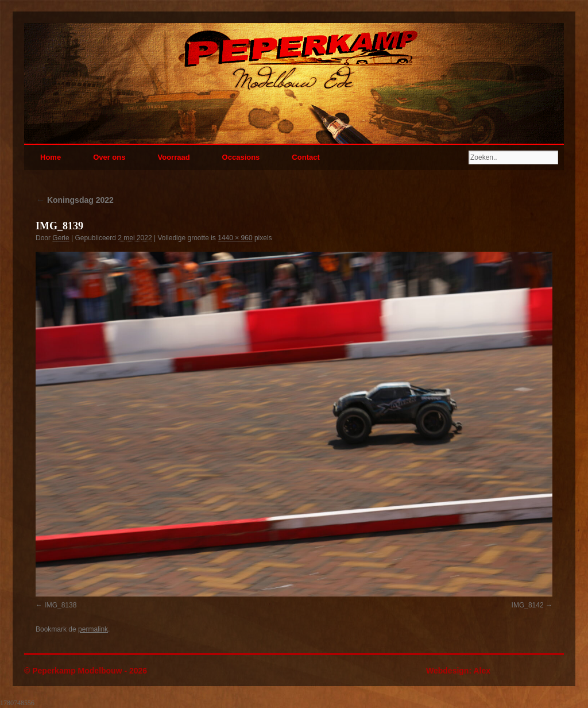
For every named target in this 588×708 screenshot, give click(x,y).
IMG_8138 (60, 605)
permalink (93, 629)
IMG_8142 (528, 605)
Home (51, 157)
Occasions (241, 157)
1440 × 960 (235, 238)
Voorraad (173, 157)
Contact (305, 157)
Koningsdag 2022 (75, 200)
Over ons (109, 157)
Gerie (61, 238)
